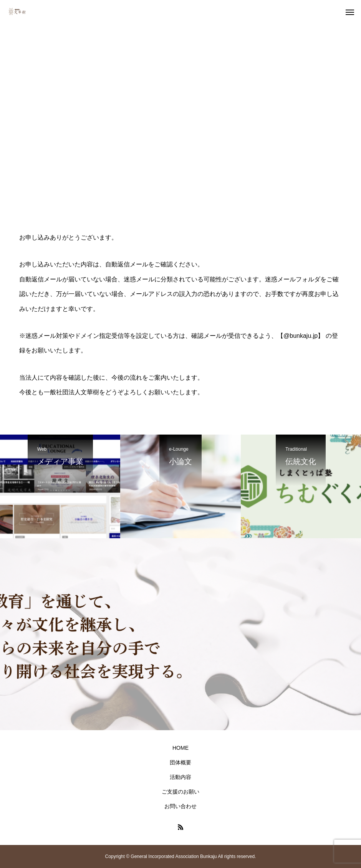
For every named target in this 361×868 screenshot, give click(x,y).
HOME (180, 748)
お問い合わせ (180, 806)
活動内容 (180, 777)
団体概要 (180, 762)
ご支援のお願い (180, 792)
